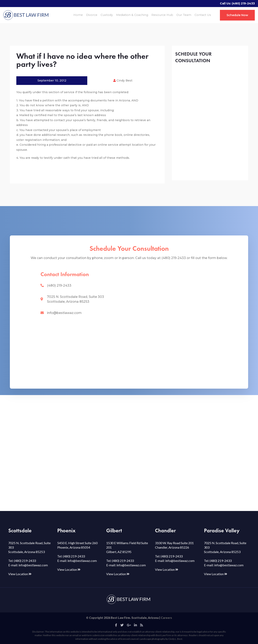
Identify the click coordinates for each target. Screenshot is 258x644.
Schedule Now (237, 15)
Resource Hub (162, 15)
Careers (166, 618)
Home (78, 15)
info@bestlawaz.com (64, 313)
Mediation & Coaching (132, 15)
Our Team (184, 15)
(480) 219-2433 (243, 3)
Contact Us (203, 15)
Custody (107, 15)
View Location (20, 574)
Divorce (92, 15)
